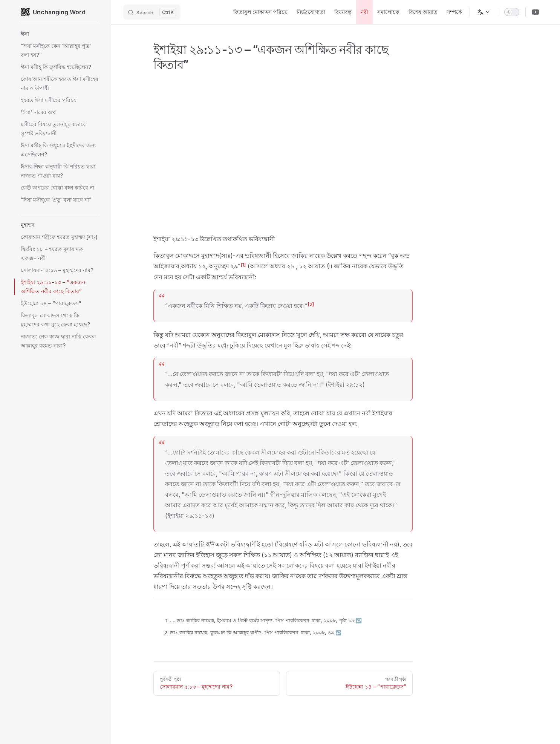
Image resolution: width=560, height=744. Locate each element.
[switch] (512, 12)
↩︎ (359, 621)
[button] (60, 34)
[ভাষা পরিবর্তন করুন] (484, 12)
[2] (311, 304)
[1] (243, 265)
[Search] (152, 12)
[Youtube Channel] (536, 12)
